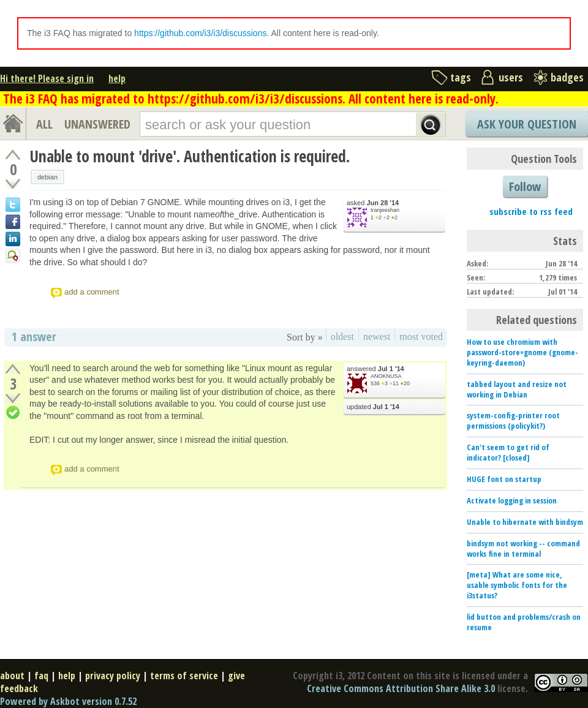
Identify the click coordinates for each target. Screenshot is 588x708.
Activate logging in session (512, 500)
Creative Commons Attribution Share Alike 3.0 (401, 688)
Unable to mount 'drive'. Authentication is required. (190, 156)
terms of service (184, 676)
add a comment (92, 292)
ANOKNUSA (386, 376)
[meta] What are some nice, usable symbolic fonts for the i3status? (517, 585)
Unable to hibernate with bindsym (525, 522)
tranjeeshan (385, 210)
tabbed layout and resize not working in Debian (517, 389)
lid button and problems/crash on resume (524, 622)
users (511, 77)
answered (375, 369)
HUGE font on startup (504, 479)
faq (41, 676)
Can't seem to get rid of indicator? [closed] (508, 452)
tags (461, 77)
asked (373, 203)
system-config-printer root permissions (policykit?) (513, 420)
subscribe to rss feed (531, 211)
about (12, 676)
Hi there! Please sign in (47, 78)
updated (373, 407)
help (117, 78)
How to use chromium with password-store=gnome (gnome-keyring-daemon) (522, 352)
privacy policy (113, 676)
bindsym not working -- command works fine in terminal (523, 548)
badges (567, 77)
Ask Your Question (527, 124)
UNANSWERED (97, 124)
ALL (44, 124)
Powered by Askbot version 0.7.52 (68, 701)
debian (47, 177)
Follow (525, 186)
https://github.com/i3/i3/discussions (200, 33)
